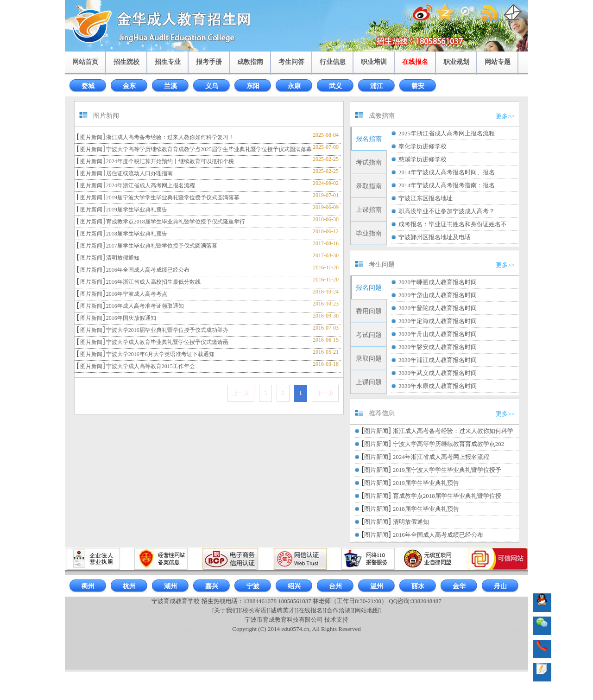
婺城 (88, 86)
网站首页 (85, 62)
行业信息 (333, 62)
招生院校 (126, 62)
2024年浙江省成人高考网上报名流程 (151, 185)
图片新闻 (91, 137)
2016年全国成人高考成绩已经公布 (148, 270)
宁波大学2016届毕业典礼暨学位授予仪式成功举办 (167, 330)
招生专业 (168, 62)
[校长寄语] (255, 610)
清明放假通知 (123, 258)
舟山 (500, 586)
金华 (459, 586)
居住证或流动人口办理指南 (139, 173)
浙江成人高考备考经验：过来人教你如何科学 (453, 431)
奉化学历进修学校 (423, 146)
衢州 (88, 586)
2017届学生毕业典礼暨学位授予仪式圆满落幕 (162, 246)
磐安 (418, 86)
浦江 (377, 86)
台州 (335, 586)
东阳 (253, 86)
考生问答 (291, 62)
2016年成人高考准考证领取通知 (145, 306)
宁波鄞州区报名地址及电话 (435, 237)
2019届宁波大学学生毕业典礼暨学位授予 (447, 470)
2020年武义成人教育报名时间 (438, 373)
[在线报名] (311, 610)
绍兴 (294, 586)
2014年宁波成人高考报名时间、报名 (447, 172)
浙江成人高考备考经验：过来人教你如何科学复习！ (170, 137)
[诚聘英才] (282, 610)
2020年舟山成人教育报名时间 (438, 334)
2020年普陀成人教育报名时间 (438, 308)
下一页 (325, 393)
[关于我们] (226, 610)
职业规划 (456, 62)
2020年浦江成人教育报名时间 (438, 360)
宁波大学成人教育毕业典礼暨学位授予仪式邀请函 (167, 342)
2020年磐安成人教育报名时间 (438, 347)
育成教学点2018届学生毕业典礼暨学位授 (447, 496)
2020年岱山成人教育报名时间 (438, 295)
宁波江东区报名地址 (426, 198)
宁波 (253, 586)
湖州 (170, 586)
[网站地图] (367, 610)
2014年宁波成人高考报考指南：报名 (447, 185)
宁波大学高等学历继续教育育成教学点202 (449, 444)
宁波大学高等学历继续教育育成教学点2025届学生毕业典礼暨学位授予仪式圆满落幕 (209, 149)
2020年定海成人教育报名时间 (438, 321)
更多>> (505, 116)
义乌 (212, 86)
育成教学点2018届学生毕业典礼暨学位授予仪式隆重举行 (176, 222)
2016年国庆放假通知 (131, 318)
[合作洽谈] (339, 610)
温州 (377, 586)
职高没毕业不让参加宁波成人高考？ (447, 211)
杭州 (129, 586)
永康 (294, 86)
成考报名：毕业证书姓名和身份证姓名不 (453, 224)
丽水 (418, 586)
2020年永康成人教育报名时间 (438, 386)
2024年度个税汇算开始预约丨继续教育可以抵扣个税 (170, 161)
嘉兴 (212, 586)
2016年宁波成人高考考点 (137, 294)
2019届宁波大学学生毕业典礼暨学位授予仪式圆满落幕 (173, 197)
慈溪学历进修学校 (423, 159)
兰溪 (170, 86)
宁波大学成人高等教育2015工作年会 (151, 366)
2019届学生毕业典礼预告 (137, 210)
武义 (335, 86)
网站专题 (498, 62)
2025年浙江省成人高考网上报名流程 (447, 133)
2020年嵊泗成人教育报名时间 (438, 282)
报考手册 (209, 62)
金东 (129, 86)
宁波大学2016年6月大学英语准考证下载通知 (160, 354)
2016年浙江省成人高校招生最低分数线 (153, 282)
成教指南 (250, 62)
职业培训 (374, 62)
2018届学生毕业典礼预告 (137, 234)
